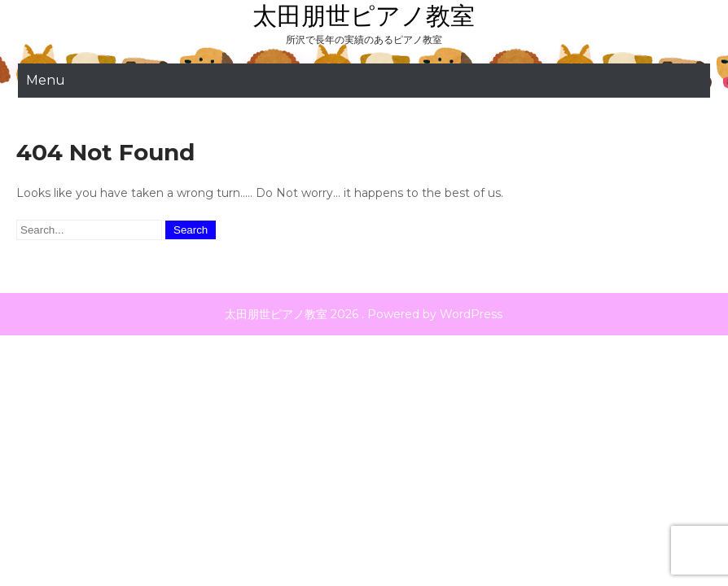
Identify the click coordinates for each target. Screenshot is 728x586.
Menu (46, 80)
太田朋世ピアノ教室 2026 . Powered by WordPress (364, 314)
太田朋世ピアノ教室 (364, 16)
